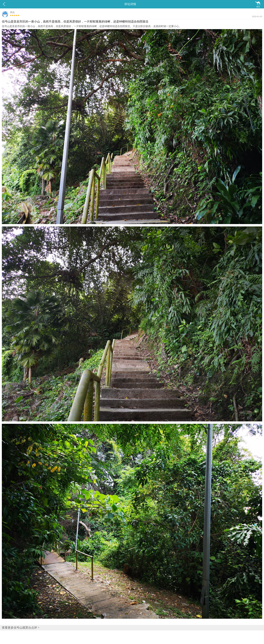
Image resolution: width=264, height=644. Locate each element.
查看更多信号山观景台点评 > (21, 628)
